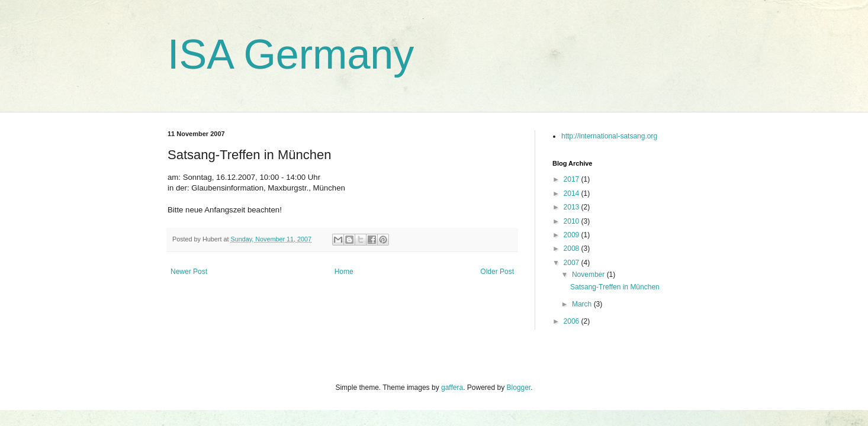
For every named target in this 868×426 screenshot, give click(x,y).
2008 (573, 248)
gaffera (452, 388)
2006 (573, 321)
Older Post (497, 272)
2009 (573, 235)
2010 (573, 221)
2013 (573, 207)
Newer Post (189, 272)
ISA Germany (291, 54)
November (589, 275)
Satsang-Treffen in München (615, 287)
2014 (573, 193)
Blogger (519, 388)
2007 (573, 263)
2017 (573, 179)
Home (344, 272)
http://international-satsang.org (609, 136)
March (583, 304)
